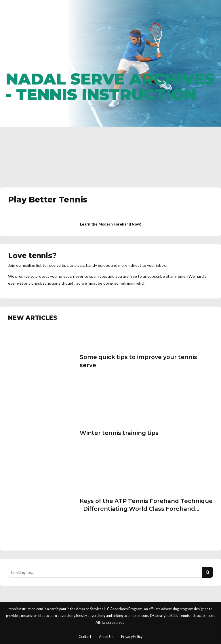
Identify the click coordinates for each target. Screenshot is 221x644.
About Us (106, 637)
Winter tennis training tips (119, 433)
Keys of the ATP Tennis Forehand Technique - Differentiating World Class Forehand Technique (146, 509)
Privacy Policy (132, 637)
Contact (85, 637)
